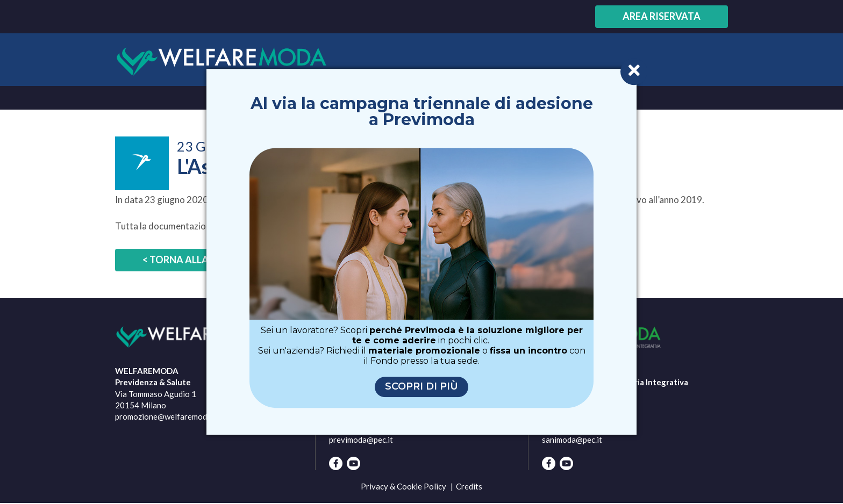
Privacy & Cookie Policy (403, 486)
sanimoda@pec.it (572, 440)
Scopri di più (421, 387)
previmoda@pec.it (361, 440)
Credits (469, 486)
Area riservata (662, 16)
